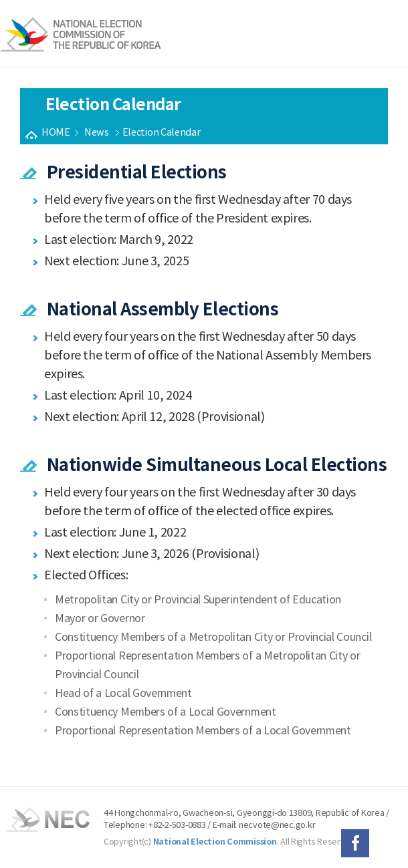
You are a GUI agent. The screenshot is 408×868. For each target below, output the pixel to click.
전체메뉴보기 (387, 35)
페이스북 (355, 843)
